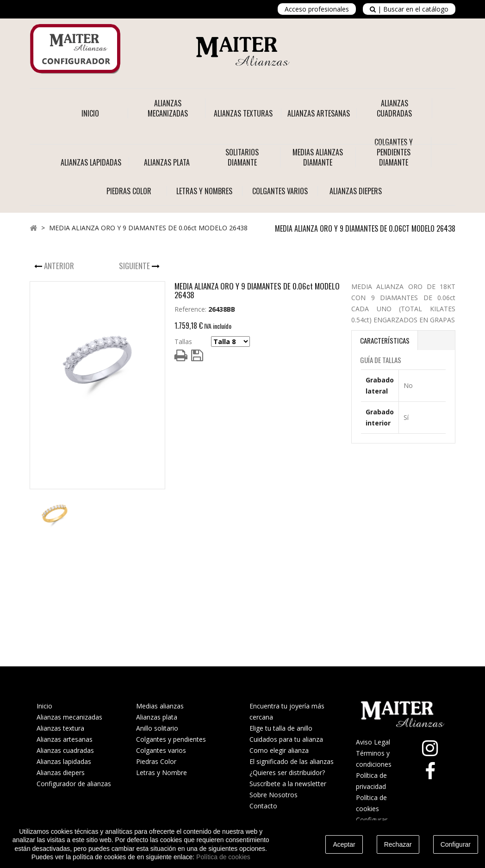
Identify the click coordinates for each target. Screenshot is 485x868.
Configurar (456, 844)
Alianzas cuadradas (65, 750)
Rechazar (398, 844)
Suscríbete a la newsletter (288, 784)
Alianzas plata (157, 717)
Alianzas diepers (61, 773)
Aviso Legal (373, 742)
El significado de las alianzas (292, 761)
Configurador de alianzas (74, 784)
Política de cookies (223, 857)
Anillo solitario (157, 728)
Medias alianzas (160, 706)
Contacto (263, 806)
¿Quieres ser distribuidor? (287, 773)
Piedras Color (156, 761)
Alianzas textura (60, 728)
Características (385, 340)
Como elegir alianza (279, 750)
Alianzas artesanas (65, 739)
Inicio (90, 113)
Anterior (60, 266)
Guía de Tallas (381, 360)
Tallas (183, 342)
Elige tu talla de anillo (281, 728)
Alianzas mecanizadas (69, 717)
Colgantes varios (161, 750)
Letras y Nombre (162, 773)
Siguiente (135, 266)
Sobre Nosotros (274, 795)
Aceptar (344, 844)
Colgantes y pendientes (171, 739)
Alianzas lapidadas (64, 761)
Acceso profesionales (317, 9)
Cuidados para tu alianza (286, 739)
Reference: (190, 309)
